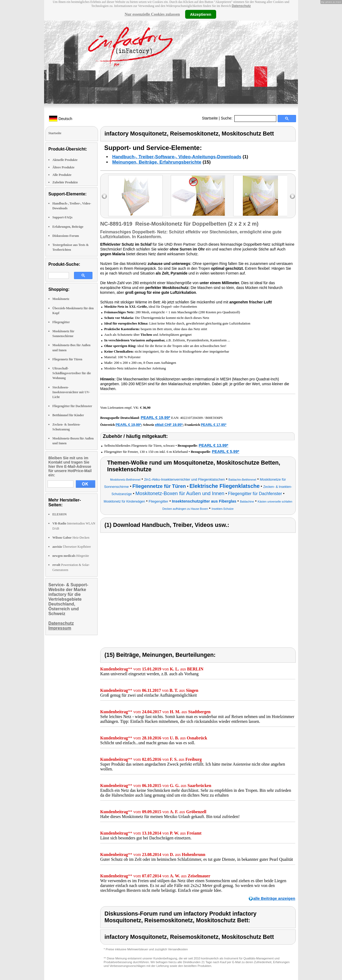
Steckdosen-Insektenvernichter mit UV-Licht (71, 392)
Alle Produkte (62, 175)
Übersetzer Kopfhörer (72, 547)
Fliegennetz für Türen (67, 359)
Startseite (210, 118)
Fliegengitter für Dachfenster (72, 406)
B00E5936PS (214, 418)
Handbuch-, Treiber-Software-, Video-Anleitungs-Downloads (177, 157)
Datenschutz (241, 6)
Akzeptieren (201, 14)
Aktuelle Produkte (65, 160)
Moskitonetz (61, 299)
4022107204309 (191, 418)
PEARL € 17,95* (213, 425)
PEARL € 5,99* (226, 451)
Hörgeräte (71, 556)
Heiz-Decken (71, 538)
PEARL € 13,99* (214, 445)
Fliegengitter (61, 322)
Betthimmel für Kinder (68, 415)
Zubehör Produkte (65, 182)
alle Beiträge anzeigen (274, 898)
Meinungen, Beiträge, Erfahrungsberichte (157, 162)
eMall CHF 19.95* (169, 425)
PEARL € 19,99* (156, 417)
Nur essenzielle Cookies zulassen (152, 14)
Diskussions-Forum (66, 236)
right (292, 196)
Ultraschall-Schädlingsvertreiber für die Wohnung (72, 373)
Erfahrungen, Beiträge (68, 227)
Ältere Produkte (63, 167)
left (104, 196)
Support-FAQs (62, 217)
